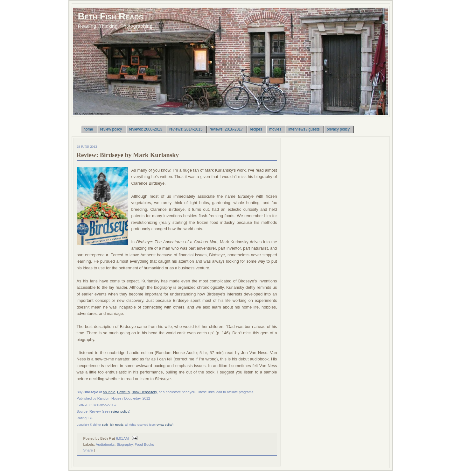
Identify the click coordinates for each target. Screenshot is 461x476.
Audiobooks (105, 444)
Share (88, 450)
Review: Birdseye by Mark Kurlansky (128, 155)
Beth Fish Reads (111, 16)
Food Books (144, 444)
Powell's (123, 392)
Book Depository (144, 392)
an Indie (109, 392)
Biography (125, 444)
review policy (119, 411)
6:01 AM (122, 438)
